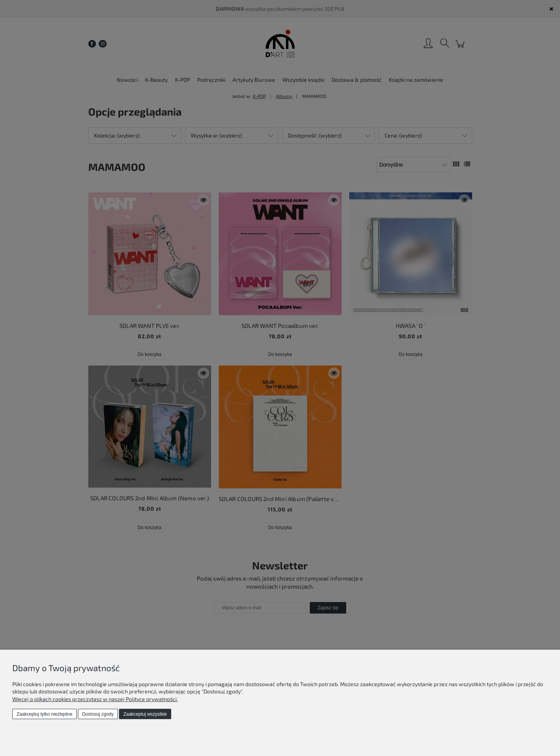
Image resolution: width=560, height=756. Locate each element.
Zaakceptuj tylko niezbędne (44, 714)
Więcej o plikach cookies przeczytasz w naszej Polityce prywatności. (95, 699)
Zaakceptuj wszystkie (145, 714)
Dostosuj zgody (98, 714)
